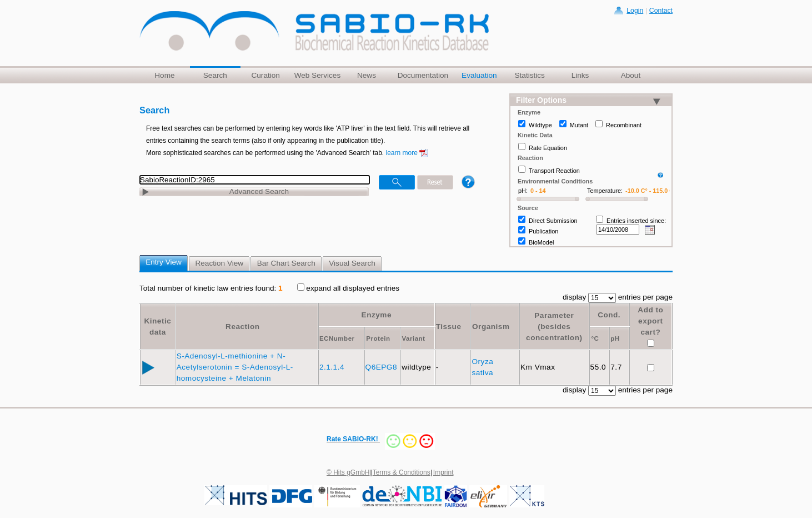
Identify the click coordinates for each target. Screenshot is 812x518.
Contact (661, 11)
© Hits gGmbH (348, 472)
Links (580, 75)
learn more (402, 153)
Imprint (443, 472)
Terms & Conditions (402, 472)
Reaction (242, 327)
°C (595, 338)
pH (615, 338)
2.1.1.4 (333, 367)
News (367, 75)
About (631, 75)
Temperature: (605, 191)
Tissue (449, 327)
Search (215, 75)
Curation (265, 75)
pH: (523, 191)
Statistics (529, 75)
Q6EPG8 (383, 367)
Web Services (318, 75)
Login (635, 11)
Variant (413, 338)
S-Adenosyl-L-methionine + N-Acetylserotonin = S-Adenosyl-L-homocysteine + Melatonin (235, 367)
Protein (378, 338)
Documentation (423, 75)
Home (164, 75)
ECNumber (337, 338)
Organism (491, 327)
